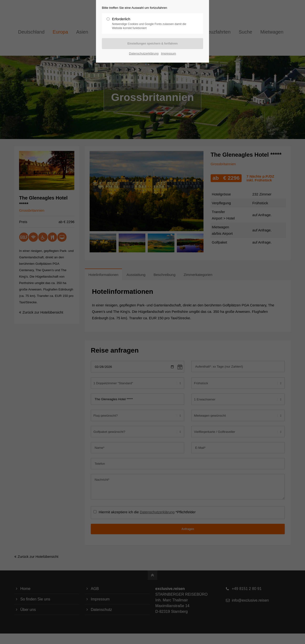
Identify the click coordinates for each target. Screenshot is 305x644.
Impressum (169, 53)
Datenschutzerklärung (144, 53)
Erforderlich (151, 24)
